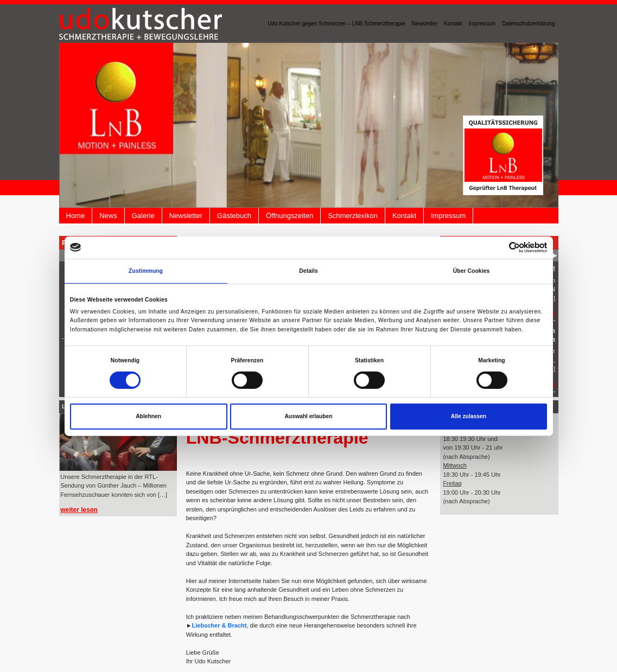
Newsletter (425, 24)
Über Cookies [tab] (472, 271)
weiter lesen (79, 510)
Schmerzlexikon (353, 216)
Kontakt (453, 24)
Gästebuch (234, 216)
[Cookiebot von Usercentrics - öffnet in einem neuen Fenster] (500, 248)
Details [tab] (308, 271)
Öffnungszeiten (290, 216)
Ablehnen (148, 416)
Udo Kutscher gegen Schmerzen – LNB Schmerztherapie (336, 24)
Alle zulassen (469, 416)
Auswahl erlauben (308, 416)
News (108, 216)
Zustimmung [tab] (146, 271)
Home (76, 216)
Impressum (482, 24)
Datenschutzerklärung (528, 24)
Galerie (143, 216)
